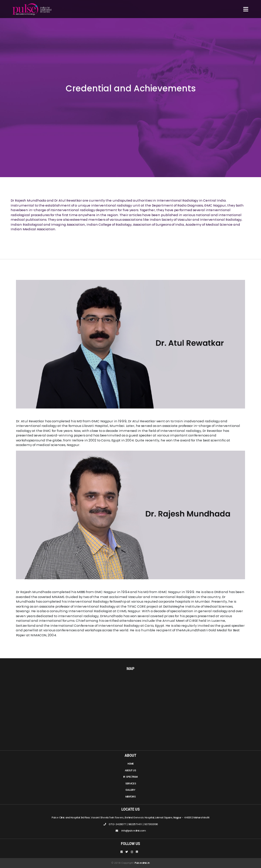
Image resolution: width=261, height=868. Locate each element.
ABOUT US (130, 770)
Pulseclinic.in (142, 863)
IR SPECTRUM (130, 777)
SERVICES (131, 784)
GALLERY (130, 790)
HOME (131, 764)
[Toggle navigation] (246, 9)
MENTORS (131, 797)
